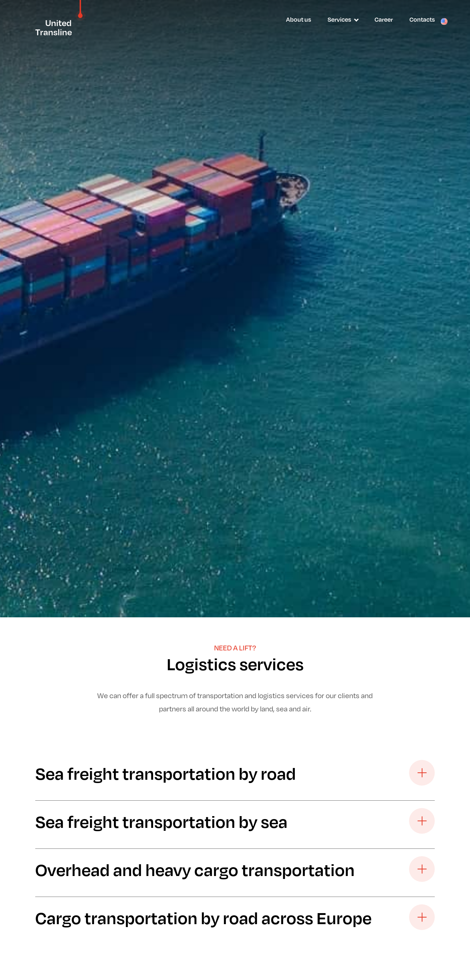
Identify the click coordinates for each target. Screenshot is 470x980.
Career (384, 19)
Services (339, 19)
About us (299, 19)
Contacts (422, 19)
